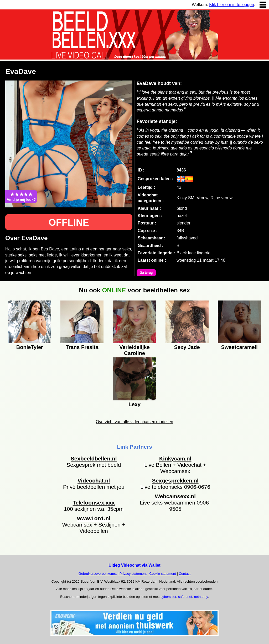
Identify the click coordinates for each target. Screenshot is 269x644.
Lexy (134, 404)
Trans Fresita (82, 347)
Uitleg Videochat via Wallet (134, 565)
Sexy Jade (187, 347)
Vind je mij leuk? (21, 197)
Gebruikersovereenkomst (98, 574)
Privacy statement (133, 574)
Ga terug (146, 273)
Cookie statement (163, 574)
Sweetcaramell (239, 347)
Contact (185, 574)
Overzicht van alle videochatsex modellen (134, 422)
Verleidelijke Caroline (134, 350)
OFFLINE (69, 222)
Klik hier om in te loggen (232, 5)
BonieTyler (30, 347)
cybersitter (168, 597)
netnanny (201, 597)
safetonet (185, 597)
